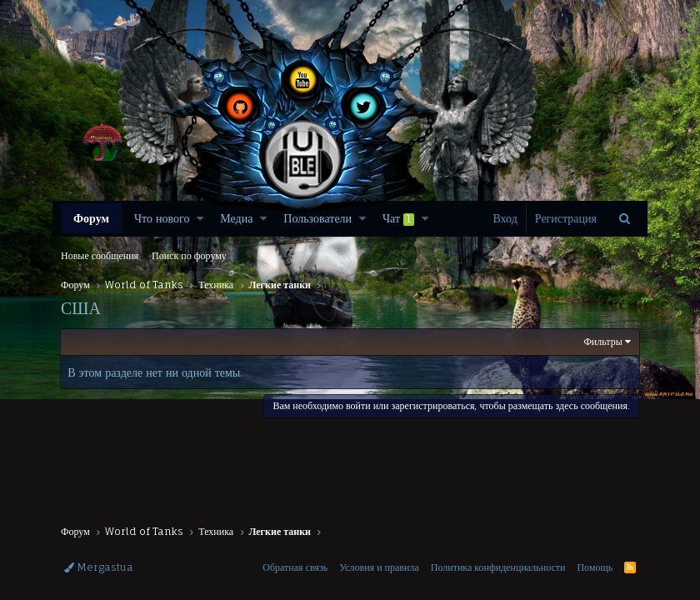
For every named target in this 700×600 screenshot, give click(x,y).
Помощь (595, 567)
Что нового (162, 218)
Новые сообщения (100, 255)
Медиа (236, 218)
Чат (398, 218)
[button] (200, 218)
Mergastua (99, 567)
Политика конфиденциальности (498, 567)
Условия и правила (379, 567)
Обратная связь (295, 567)
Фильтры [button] (602, 341)
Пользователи (317, 218)
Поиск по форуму (189, 255)
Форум (91, 218)
